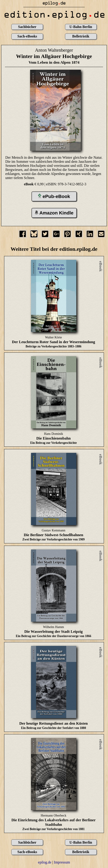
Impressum (62, 862)
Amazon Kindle (54, 213)
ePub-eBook (54, 196)
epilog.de (45, 862)
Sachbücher (27, 27)
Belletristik (81, 36)
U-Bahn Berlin (81, 27)
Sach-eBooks (27, 36)
